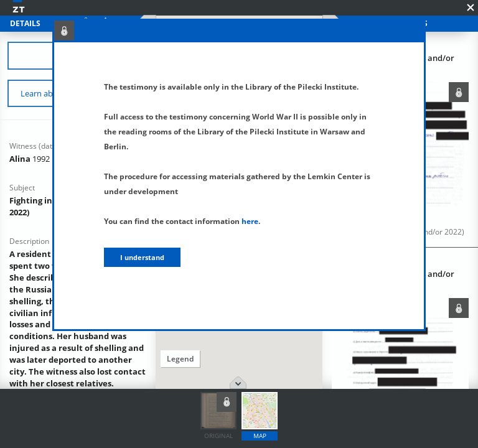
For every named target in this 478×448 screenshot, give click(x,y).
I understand (142, 257)
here (250, 221)
